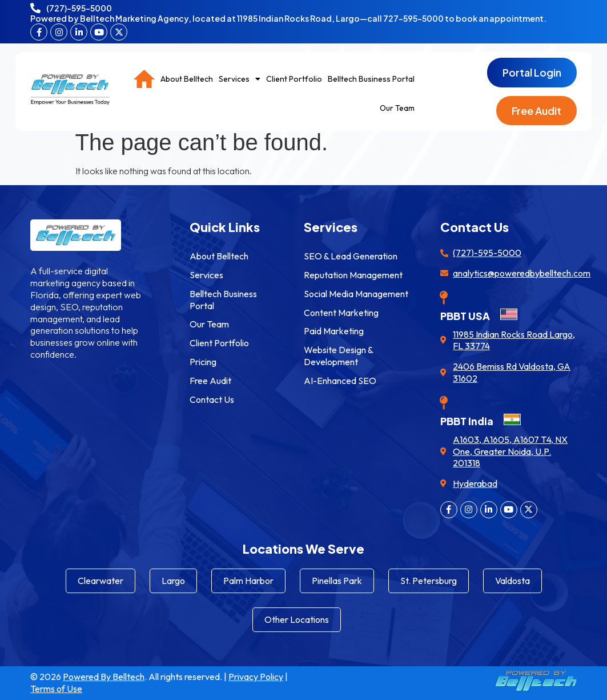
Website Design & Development (338, 356)
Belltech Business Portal (371, 79)
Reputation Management (353, 275)
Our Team (397, 108)
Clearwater (101, 581)
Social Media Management (356, 294)
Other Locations (297, 619)
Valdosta (512, 581)
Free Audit (210, 381)
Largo (173, 581)
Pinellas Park (337, 581)
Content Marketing (341, 313)
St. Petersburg (429, 581)
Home (144, 79)
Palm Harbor (248, 581)
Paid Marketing (334, 331)
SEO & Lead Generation (351, 256)
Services (240, 79)
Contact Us (212, 399)
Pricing (203, 362)
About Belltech (187, 79)
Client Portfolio (294, 79)
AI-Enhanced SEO (340, 381)
